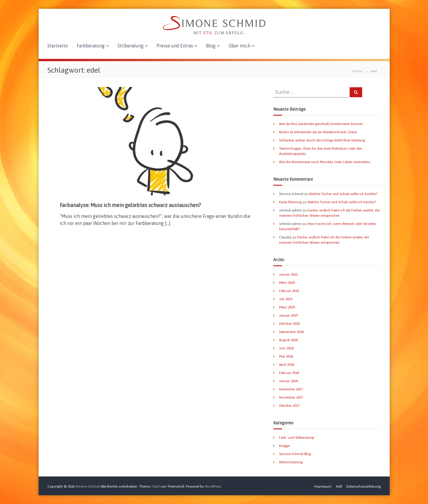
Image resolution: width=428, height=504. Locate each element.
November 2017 (291, 397)
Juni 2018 (286, 348)
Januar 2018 (288, 381)
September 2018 (291, 332)
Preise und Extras (175, 46)
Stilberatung (131, 46)
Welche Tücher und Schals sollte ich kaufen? (343, 194)
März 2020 (287, 283)
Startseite (58, 46)
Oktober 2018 (289, 324)
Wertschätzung (291, 462)
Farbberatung (91, 46)
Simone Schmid (88, 486)
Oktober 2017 (289, 406)
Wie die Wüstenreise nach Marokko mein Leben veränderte (325, 162)
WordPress (213, 486)
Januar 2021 (288, 274)
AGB (339, 486)
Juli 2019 (286, 299)
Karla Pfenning (291, 202)
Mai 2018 (286, 356)
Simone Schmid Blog (295, 454)
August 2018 (288, 340)
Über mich (239, 46)
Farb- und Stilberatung (297, 438)
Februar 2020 (289, 291)
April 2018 (287, 365)
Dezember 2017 (291, 389)
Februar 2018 (289, 373)
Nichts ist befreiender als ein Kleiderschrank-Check (318, 132)
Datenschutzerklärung (364, 486)
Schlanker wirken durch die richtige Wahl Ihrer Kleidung (322, 140)
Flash (156, 486)
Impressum (323, 486)
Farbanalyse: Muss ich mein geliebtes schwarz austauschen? (130, 205)
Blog (211, 46)
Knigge (285, 446)
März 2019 (287, 307)
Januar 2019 (288, 315)
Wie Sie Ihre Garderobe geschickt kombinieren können (321, 124)
